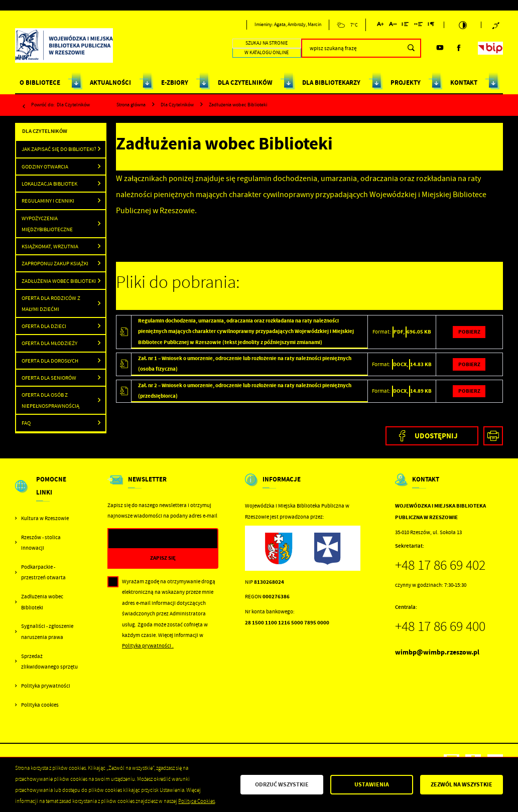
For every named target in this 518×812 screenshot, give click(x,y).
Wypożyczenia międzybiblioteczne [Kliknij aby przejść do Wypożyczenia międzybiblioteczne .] (47, 224)
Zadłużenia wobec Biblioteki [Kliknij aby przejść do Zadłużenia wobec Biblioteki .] (59, 281)
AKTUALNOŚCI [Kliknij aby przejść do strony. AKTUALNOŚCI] (110, 83)
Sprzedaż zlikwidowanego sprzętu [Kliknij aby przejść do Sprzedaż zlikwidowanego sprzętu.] (49, 662)
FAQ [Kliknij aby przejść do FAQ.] (26, 423)
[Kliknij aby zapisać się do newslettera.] (163, 558)
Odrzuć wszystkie (282, 784)
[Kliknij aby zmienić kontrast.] (463, 25)
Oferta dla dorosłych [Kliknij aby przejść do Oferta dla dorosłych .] (50, 361)
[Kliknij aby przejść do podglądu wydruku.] (493, 436)
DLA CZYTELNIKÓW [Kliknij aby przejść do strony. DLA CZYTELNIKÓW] (245, 83)
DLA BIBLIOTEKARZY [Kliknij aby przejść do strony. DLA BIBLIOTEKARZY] (331, 83)
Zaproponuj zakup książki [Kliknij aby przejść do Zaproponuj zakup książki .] (55, 263)
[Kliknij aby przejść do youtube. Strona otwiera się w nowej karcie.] (440, 48)
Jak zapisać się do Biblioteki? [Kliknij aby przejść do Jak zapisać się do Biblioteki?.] (59, 149)
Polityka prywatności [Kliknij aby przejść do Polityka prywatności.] (46, 686)
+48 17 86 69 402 (440, 565)
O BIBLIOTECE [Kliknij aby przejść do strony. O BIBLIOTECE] (40, 83)
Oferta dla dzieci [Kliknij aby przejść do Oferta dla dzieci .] (44, 326)
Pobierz (469, 332)
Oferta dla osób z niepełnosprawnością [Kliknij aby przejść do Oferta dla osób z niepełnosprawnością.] (50, 400)
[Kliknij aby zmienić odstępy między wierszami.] (405, 26)
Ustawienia (372, 784)
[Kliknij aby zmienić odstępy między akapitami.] (431, 26)
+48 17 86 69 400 (440, 626)
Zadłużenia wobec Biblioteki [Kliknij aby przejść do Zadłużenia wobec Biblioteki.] (42, 602)
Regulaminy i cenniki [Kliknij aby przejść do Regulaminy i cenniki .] (48, 201)
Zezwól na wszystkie (462, 784)
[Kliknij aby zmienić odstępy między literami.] (393, 26)
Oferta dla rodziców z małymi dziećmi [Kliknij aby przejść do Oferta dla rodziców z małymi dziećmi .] (51, 303)
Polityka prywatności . (148, 646)
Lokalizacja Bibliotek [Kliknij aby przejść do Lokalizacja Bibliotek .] (49, 184)
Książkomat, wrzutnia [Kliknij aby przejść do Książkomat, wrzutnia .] (50, 246)
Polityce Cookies (197, 801)
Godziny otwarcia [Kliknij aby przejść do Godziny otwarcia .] (45, 167)
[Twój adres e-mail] (147, 539)
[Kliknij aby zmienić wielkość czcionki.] (380, 26)
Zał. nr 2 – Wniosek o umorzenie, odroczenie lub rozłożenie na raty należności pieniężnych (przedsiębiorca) (245, 391)
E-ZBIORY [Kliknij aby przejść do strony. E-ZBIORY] (175, 83)
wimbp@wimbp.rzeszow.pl (437, 652)
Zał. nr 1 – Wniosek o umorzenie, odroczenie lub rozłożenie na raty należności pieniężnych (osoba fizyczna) (245, 364)
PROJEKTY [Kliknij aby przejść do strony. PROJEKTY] (406, 83)
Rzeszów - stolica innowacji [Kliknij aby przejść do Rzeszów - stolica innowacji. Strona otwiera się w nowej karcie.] (41, 543)
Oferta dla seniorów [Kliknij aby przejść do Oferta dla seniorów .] (49, 378)
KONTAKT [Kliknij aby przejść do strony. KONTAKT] (464, 83)
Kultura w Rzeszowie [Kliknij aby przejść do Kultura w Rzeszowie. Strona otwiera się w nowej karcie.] (45, 518)
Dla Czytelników (73, 105)
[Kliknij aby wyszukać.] (411, 48)
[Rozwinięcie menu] (48, 493)
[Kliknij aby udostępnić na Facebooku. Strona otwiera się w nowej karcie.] (432, 436)
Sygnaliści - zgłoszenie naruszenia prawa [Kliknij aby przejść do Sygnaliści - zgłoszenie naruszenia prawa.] (47, 631)
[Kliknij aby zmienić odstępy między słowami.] (418, 26)
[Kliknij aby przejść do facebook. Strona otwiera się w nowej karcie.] (459, 48)
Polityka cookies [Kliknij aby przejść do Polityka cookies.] (40, 705)
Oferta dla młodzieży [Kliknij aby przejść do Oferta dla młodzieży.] (49, 343)
